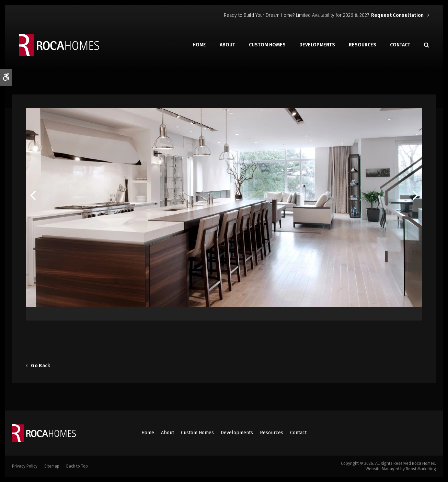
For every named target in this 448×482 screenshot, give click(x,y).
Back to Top (77, 466)
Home (199, 45)
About (227, 45)
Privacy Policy (25, 466)
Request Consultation (398, 15)
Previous (33, 197)
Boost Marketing (421, 469)
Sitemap (52, 466)
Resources (363, 45)
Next (415, 197)
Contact (400, 45)
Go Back (41, 366)
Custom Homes (267, 45)
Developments (317, 45)
